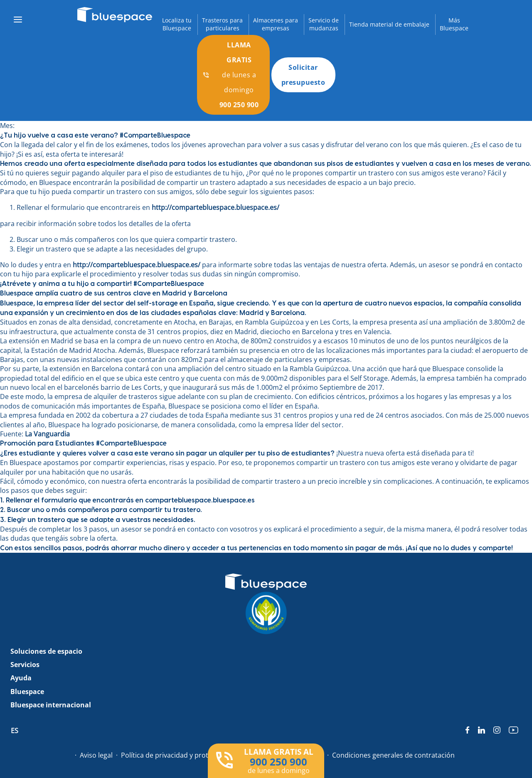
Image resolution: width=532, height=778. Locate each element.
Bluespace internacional (51, 705)
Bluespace (27, 692)
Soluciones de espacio (46, 651)
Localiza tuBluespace (177, 24)
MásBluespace (454, 24)
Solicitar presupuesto (303, 75)
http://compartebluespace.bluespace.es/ (216, 207)
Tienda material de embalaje (389, 24)
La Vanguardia (47, 434)
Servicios (25, 665)
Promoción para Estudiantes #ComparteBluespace (83, 443)
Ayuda (21, 678)
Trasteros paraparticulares (222, 24)
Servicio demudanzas (324, 24)
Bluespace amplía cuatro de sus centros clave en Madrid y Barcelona (114, 293)
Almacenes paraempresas (276, 24)
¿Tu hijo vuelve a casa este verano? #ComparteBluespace (95, 135)
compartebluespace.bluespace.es (200, 500)
